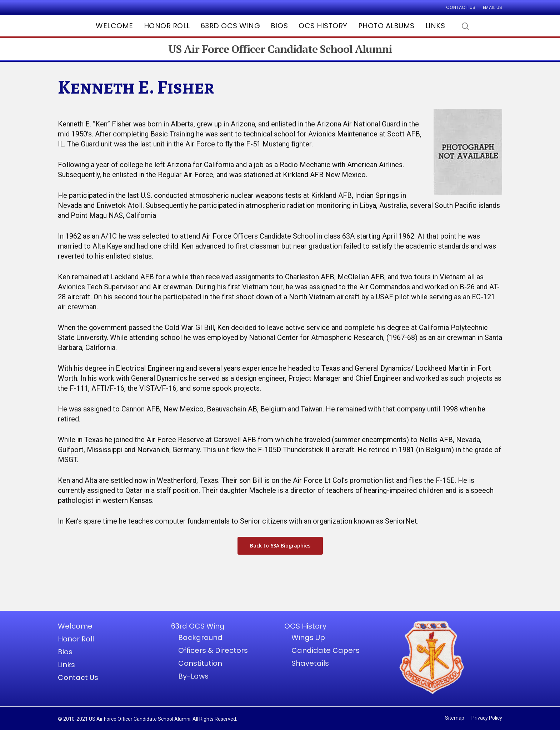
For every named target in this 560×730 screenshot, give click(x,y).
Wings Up (308, 637)
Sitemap (455, 718)
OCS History (323, 26)
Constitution (200, 663)
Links (435, 26)
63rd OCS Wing (231, 26)
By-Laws (193, 676)
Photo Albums (386, 26)
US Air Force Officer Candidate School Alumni (280, 49)
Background (200, 637)
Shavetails (310, 663)
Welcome (114, 26)
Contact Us (461, 7)
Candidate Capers (326, 650)
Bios (279, 26)
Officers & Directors (213, 650)
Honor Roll (167, 26)
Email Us (493, 7)
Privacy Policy (487, 718)
